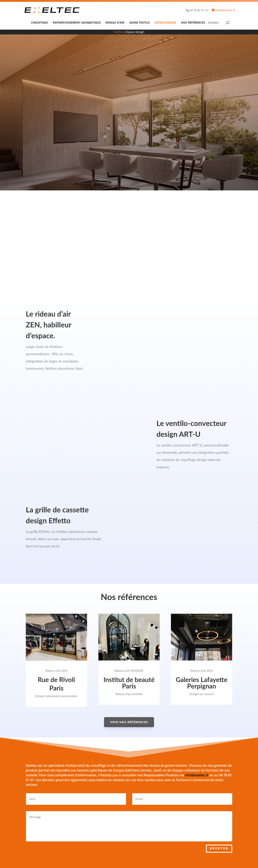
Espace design (165, 23)
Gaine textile (139, 23)
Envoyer (219, 849)
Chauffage (39, 23)
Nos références (193, 23)
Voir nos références (129, 722)
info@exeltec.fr (197, 775)
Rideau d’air (115, 23)
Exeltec (118, 32)
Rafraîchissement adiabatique (77, 23)
